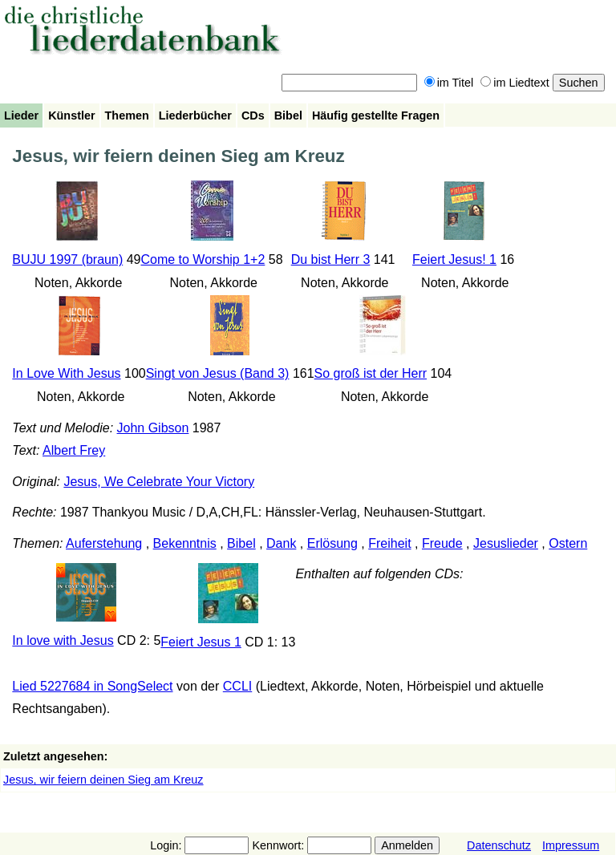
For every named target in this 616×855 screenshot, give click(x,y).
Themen (127, 115)
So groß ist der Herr (371, 373)
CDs (253, 115)
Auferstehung (104, 543)
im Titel (449, 83)
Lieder (21, 115)
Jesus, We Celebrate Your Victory (159, 482)
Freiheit (389, 543)
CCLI (237, 686)
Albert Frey (74, 450)
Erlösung (332, 543)
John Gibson (153, 428)
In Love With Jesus (66, 373)
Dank (281, 543)
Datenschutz (499, 845)
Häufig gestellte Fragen (376, 115)
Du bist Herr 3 (331, 259)
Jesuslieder (506, 543)
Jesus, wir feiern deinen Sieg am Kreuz (103, 780)
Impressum (571, 845)
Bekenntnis (185, 543)
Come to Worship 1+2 (203, 259)
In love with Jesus (63, 640)
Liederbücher (195, 115)
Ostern (568, 543)
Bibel (288, 115)
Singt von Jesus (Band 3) (218, 373)
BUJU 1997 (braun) (67, 259)
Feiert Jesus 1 (201, 642)
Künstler (71, 115)
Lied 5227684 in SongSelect (92, 686)
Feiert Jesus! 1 (454, 259)
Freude (442, 543)
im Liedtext (515, 83)
